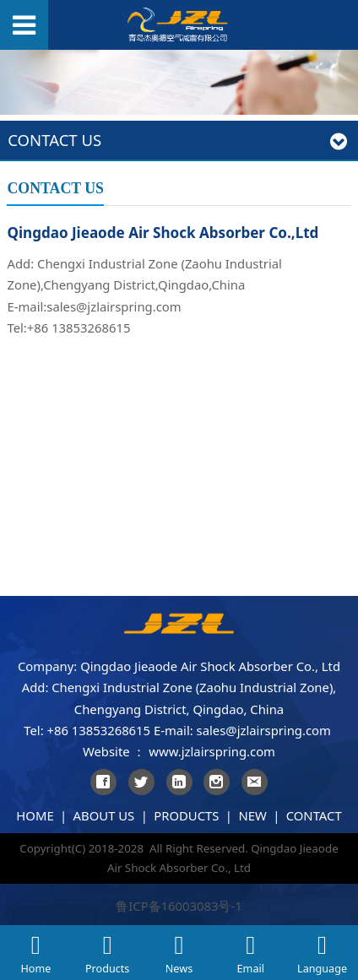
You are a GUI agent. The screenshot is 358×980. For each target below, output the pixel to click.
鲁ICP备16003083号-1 (179, 906)
